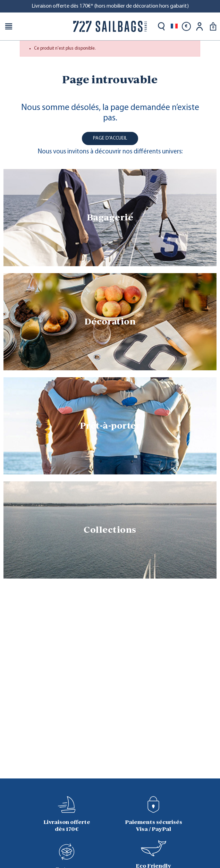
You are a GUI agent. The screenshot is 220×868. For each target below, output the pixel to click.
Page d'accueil (110, 138)
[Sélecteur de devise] (186, 26)
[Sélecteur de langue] (174, 26)
